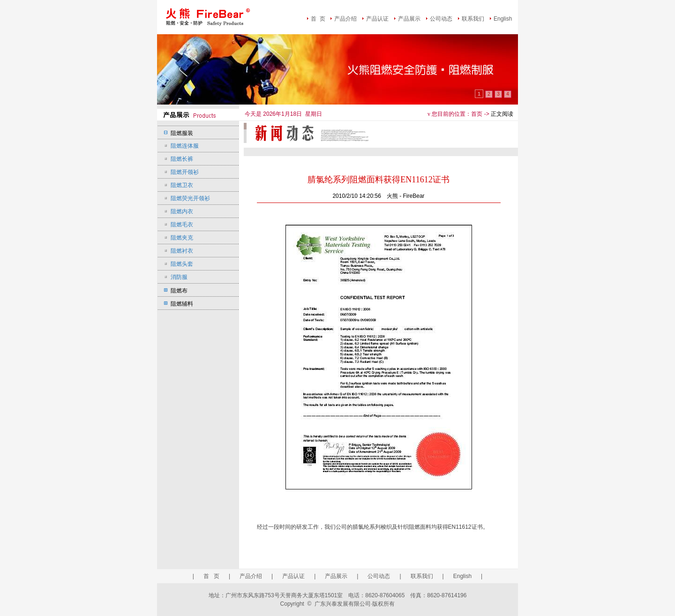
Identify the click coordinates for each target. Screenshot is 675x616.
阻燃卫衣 (182, 185)
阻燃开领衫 (185, 172)
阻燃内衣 (182, 211)
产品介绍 (345, 19)
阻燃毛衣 (182, 225)
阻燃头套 (182, 264)
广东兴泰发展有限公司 (343, 604)
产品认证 (377, 19)
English (503, 19)
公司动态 (441, 19)
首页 (477, 114)
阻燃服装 (182, 133)
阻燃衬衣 (182, 251)
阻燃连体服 (185, 146)
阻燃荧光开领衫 (190, 198)
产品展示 (409, 19)
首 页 (318, 19)
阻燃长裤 (182, 159)
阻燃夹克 (182, 238)
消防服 (179, 277)
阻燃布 (179, 291)
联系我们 (473, 19)
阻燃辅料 (182, 304)
